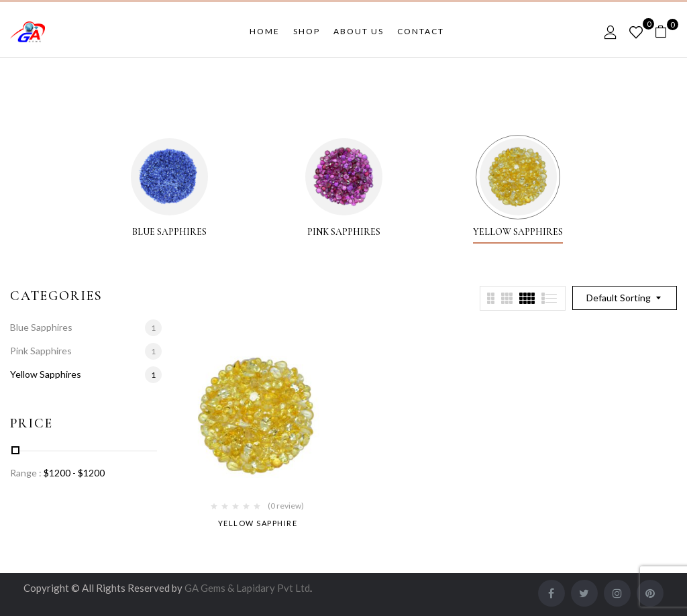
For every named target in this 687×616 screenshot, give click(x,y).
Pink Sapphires (344, 232)
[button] (666, 32)
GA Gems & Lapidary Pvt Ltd (247, 588)
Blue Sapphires (169, 232)
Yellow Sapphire (258, 523)
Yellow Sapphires (518, 232)
